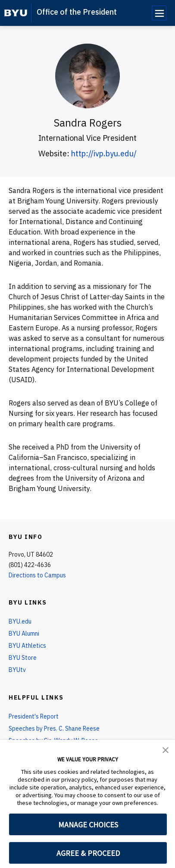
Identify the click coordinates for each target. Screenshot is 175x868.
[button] (166, 749)
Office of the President (77, 12)
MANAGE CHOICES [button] (88, 825)
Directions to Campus (37, 575)
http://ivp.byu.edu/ (104, 154)
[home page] (16, 13)
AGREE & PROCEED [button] (88, 853)
